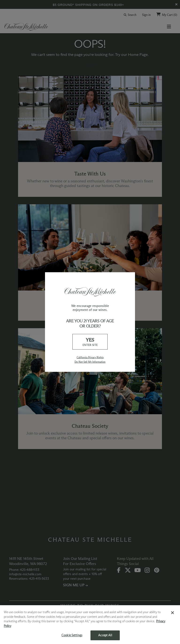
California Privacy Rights (90, 357)
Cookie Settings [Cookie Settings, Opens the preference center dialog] (72, 635)
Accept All (105, 635)
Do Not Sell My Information (90, 362)
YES (90, 342)
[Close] (172, 613)
